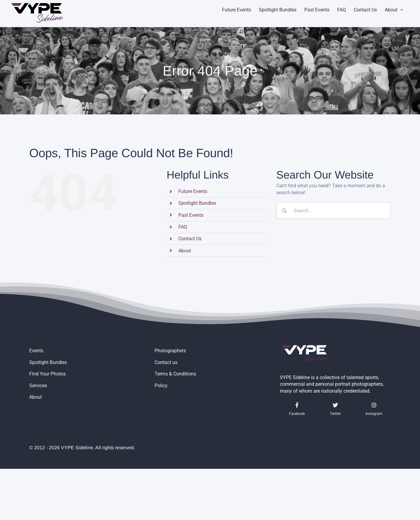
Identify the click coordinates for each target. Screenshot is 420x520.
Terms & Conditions (175, 374)
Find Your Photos (47, 374)
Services (38, 386)
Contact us (166, 362)
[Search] (285, 210)
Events (36, 351)
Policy (161, 386)
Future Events (193, 191)
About (185, 251)
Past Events (191, 215)
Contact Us (190, 239)
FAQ (183, 227)
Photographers (170, 351)
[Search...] (334, 210)
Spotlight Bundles (197, 203)
